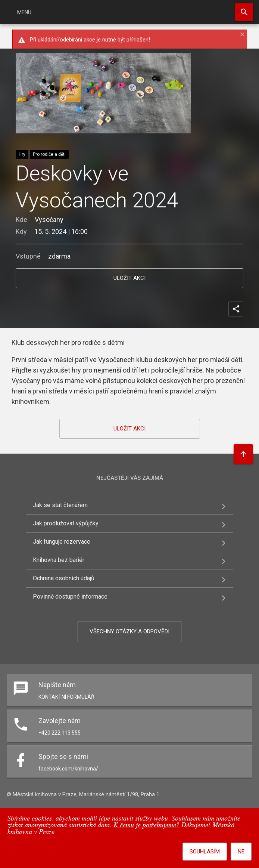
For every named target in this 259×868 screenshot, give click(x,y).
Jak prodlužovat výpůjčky (66, 523)
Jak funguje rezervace (62, 542)
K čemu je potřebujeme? (146, 826)
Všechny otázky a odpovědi (129, 631)
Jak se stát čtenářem (60, 505)
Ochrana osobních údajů (64, 578)
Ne (241, 852)
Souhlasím (205, 852)
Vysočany (49, 220)
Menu (24, 12)
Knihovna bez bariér (59, 560)
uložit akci (129, 278)
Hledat (244, 12)
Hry (22, 154)
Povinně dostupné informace (70, 597)
